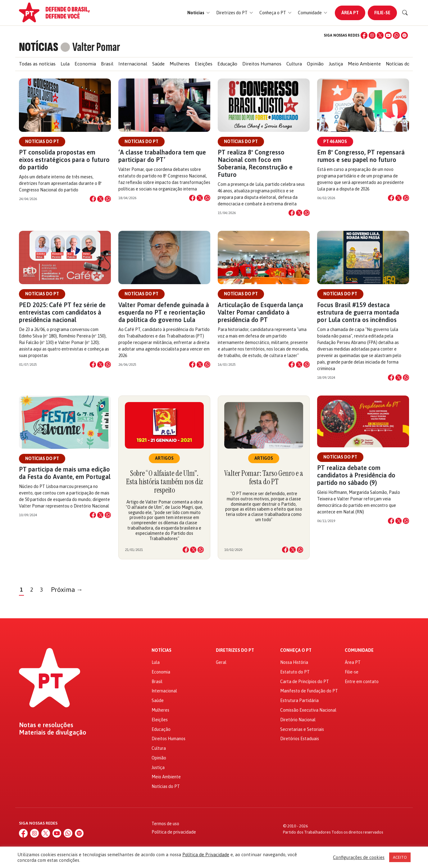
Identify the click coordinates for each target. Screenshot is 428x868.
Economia (85, 64)
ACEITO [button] (400, 857)
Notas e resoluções (46, 725)
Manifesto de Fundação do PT (309, 691)
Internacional (133, 64)
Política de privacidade (174, 832)
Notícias (162, 650)
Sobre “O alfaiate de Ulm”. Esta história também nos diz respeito (164, 482)
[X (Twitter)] (380, 35)
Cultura (294, 64)
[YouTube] (388, 35)
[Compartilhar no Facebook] (93, 199)
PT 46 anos (335, 141)
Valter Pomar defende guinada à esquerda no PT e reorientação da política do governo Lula (164, 312)
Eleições (204, 64)
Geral (221, 662)
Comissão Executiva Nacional (308, 710)
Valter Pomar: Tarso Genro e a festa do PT (264, 477)
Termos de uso (165, 824)
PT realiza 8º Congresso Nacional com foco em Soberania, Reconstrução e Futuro (255, 163)
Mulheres (180, 64)
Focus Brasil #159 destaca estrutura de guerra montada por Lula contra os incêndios (358, 312)
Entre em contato (362, 682)
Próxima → (67, 590)
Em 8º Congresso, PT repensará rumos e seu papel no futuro (361, 156)
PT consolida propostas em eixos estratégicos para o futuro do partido (64, 160)
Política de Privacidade (206, 855)
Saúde (158, 64)
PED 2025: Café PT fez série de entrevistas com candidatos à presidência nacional (62, 312)
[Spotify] (404, 35)
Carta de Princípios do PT (305, 682)
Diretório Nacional (298, 720)
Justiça (336, 64)
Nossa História (294, 662)
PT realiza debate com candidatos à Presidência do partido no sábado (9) (356, 475)
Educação (227, 64)
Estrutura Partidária (299, 700)
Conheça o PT (296, 650)
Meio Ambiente (364, 64)
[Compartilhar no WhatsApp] (108, 199)
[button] (199, 13)
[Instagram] (372, 35)
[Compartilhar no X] (100, 199)
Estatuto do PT (295, 672)
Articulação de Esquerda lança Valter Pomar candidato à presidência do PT (260, 312)
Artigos (164, 458)
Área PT (350, 13)
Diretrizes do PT (235, 650)
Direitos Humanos (262, 64)
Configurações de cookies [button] (359, 857)
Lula (65, 64)
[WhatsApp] (396, 35)
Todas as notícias (37, 64)
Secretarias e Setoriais (302, 729)
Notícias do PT (401, 64)
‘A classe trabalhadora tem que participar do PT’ (162, 156)
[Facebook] (364, 35)
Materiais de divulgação (53, 732)
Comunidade (359, 650)
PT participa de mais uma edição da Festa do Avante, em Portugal (65, 473)
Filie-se (382, 13)
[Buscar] (405, 13)
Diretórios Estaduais (300, 739)
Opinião (315, 64)
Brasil (107, 64)
